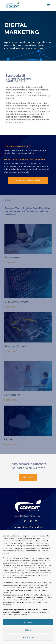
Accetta (28, 622)
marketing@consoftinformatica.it (28, 527)
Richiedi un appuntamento (28, 180)
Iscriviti (28, 478)
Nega (28, 630)
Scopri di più (12, 270)
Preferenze (28, 637)
